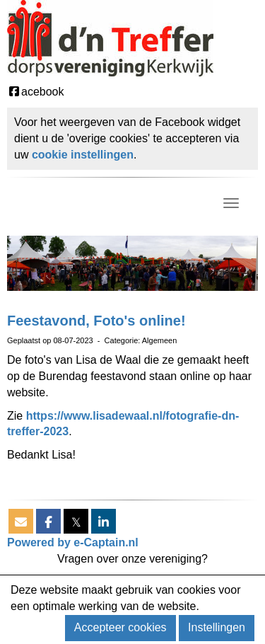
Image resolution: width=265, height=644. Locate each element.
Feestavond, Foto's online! (96, 321)
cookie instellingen (83, 155)
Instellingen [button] (217, 627)
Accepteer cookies (120, 627)
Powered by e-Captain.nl (73, 542)
